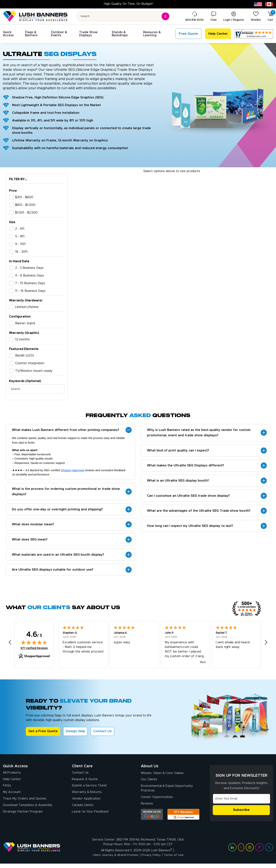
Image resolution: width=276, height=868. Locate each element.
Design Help (76, 734)
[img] (34, 645)
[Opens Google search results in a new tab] (152, 819)
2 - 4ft (20, 229)
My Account (12, 796)
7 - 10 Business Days (30, 283)
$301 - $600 (24, 197)
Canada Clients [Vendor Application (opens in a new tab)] (83, 809)
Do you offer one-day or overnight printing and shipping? (58, 510)
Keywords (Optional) (25, 381)
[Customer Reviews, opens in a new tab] (254, 34)
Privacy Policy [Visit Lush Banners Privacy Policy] (151, 860)
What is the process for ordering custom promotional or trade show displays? (66, 492)
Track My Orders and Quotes (25, 803)
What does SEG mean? (30, 541)
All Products (12, 776)
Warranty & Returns (87, 796)
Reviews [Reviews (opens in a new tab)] (147, 808)
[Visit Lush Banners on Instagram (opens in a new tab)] (250, 852)
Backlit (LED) (25, 356)
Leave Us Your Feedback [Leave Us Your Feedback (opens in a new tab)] (90, 816)
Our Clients (149, 783)
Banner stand (25, 323)
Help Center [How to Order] (12, 782)
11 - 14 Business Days (30, 291)
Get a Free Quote (43, 734)
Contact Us (103, 734)
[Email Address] (242, 802)
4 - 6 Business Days (30, 276)
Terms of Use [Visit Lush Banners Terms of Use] (174, 860)
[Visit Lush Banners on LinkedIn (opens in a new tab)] (232, 852)
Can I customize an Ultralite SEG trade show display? (189, 498)
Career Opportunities (157, 801)
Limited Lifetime (27, 307)
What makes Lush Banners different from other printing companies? (66, 430)
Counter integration (30, 363)
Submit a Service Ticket (89, 789)
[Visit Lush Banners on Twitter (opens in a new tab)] (269, 852)
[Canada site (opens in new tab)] (269, 4)
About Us (150, 769)
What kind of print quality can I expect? (178, 451)
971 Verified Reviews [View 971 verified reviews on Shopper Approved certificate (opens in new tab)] (34, 651)
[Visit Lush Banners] (32, 852)
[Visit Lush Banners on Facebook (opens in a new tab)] (259, 852)
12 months (22, 339)
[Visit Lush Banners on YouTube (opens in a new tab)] (241, 852)
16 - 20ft (21, 252)
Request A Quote (85, 782)
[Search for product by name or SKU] (124, 16)
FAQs (7, 789)
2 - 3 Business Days (29, 268)
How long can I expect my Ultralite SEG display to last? (190, 529)
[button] (12, 34)
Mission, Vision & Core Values (162, 776)
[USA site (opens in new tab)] (258, 4)
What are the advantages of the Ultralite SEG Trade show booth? (199, 513)
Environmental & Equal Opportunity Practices (167, 792)
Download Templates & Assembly (28, 809)
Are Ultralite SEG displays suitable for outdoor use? (53, 573)
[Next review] (266, 645)
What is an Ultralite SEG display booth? (178, 482)
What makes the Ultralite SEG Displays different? (186, 467)
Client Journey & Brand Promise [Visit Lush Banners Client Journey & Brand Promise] (115, 860)
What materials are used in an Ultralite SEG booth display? (58, 557)
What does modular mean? (33, 526)
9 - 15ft (21, 244)
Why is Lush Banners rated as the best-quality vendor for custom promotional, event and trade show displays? (199, 433)
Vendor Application (86, 803)
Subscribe (241, 813)
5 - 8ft (20, 236)
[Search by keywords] (37, 389)
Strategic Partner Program (23, 816)
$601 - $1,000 (25, 205)
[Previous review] (10, 645)
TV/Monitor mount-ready (34, 371)
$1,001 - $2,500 (26, 213)
